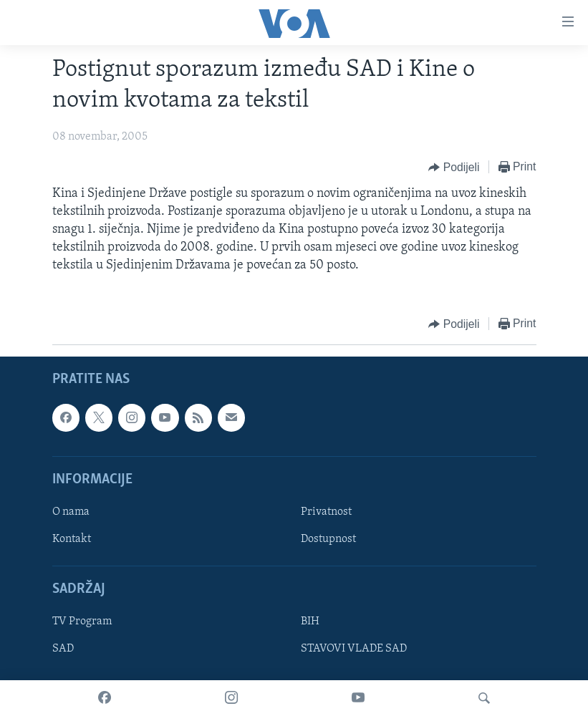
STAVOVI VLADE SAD (354, 649)
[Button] (454, 168)
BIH (310, 621)
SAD (63, 649)
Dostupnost (328, 539)
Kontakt (72, 539)
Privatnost (326, 512)
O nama (71, 512)
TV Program (82, 621)
